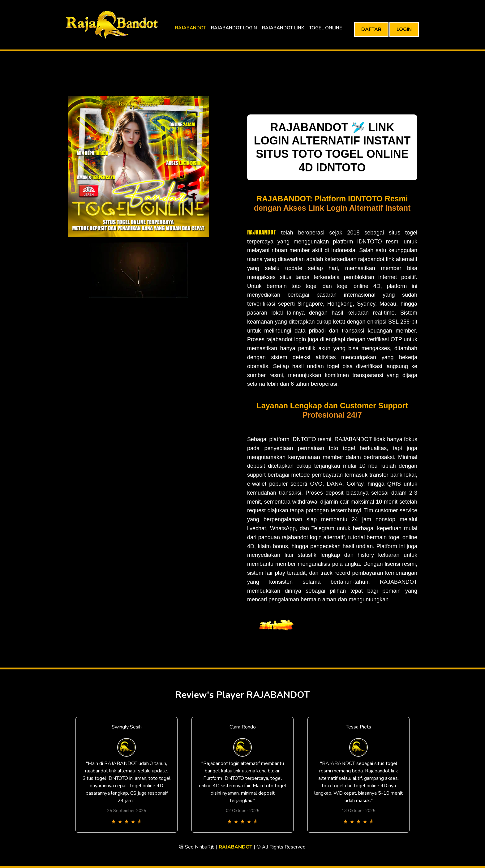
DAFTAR (371, 29)
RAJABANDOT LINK (283, 28)
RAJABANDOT (191, 28)
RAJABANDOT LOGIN (234, 28)
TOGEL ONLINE (326, 28)
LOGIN (404, 29)
